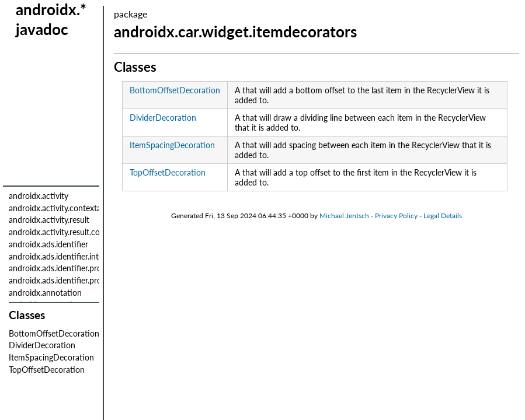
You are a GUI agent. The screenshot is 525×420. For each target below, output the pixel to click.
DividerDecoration (42, 345)
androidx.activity (39, 196)
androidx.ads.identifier (48, 244)
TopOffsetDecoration (47, 370)
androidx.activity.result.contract (65, 232)
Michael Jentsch (344, 216)
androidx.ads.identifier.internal (62, 256)
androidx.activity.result (49, 220)
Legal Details (443, 216)
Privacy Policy (396, 216)
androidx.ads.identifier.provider (64, 268)
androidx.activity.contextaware (64, 208)
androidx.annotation (45, 293)
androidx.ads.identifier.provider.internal (78, 280)
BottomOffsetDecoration (54, 333)
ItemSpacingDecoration (51, 357)
